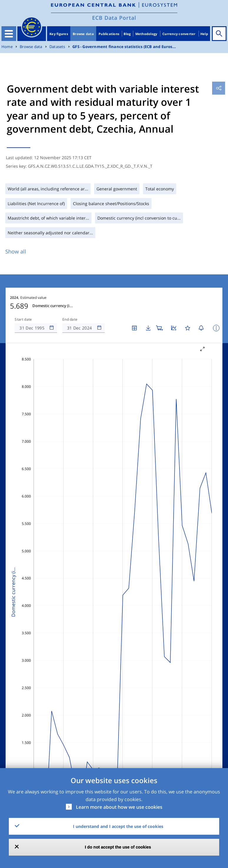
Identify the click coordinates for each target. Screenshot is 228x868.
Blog (127, 34)
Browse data (83, 34)
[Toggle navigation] (9, 34)
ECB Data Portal (114, 18)
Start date (23, 319)
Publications (109, 34)
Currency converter (179, 34)
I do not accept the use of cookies (118, 847)
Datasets (57, 47)
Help (204, 34)
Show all (16, 251)
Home (7, 47)
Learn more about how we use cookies (119, 807)
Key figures (59, 34)
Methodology (146, 34)
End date (70, 319)
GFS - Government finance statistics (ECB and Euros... (124, 47)
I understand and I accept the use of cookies (118, 826)
